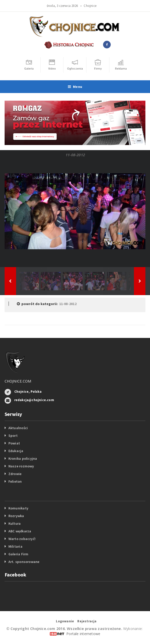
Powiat (14, 443)
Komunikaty (18, 508)
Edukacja (16, 451)
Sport (13, 436)
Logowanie (65, 621)
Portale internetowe (83, 634)
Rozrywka (16, 516)
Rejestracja (87, 621)
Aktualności (18, 428)
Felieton (15, 481)
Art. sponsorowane (24, 562)
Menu (75, 87)
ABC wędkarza (20, 531)
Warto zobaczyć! (22, 539)
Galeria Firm (18, 554)
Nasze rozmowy (21, 466)
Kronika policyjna (23, 458)
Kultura (15, 523)
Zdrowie (15, 474)
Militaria (15, 546)
